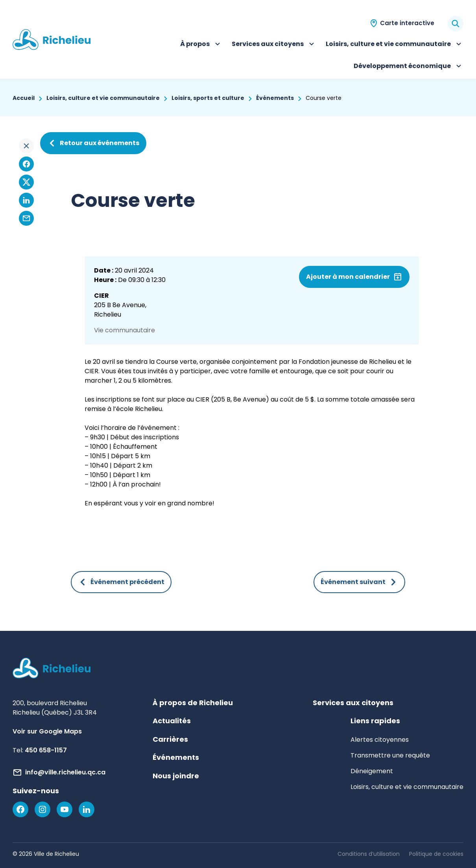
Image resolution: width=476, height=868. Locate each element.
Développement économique (409, 67)
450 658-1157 (46, 750)
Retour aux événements (93, 143)
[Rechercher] (456, 24)
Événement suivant (359, 582)
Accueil (24, 98)
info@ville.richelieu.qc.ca (65, 772)
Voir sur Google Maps (47, 731)
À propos (201, 45)
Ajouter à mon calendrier (348, 277)
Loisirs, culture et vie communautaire (395, 45)
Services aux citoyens (274, 45)
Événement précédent (121, 582)
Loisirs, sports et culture (208, 98)
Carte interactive (407, 23)
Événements (275, 98)
